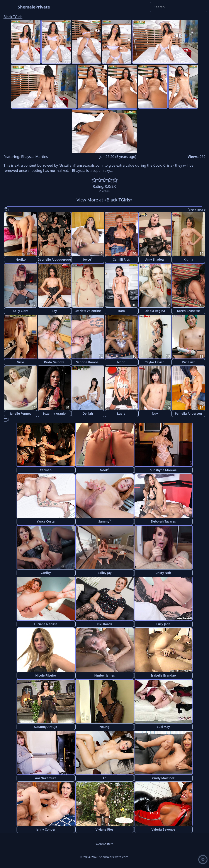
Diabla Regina (155, 311)
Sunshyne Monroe (163, 470)
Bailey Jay (104, 573)
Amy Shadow (155, 259)
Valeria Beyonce (163, 829)
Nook (104, 470)
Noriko (21, 259)
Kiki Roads (104, 624)
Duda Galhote (54, 362)
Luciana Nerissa (46, 624)
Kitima (188, 259)
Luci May (163, 727)
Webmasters (104, 844)
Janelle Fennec (20, 413)
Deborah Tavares (163, 521)
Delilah (88, 413)
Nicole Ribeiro (46, 675)
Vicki (20, 362)
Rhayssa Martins (35, 157)
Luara (121, 413)
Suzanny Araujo (54, 413)
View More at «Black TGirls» (105, 200)
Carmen (46, 470)
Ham (121, 311)
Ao (104, 778)
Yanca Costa (46, 521)
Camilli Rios (121, 259)
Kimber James (104, 675)
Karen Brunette (188, 311)
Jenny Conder (46, 829)
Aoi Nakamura (46, 778)
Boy (54, 311)
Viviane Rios (105, 829)
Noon (121, 362)
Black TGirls (13, 17)
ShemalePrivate (34, 7)
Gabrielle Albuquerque (54, 259)
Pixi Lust (188, 362)
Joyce (88, 259)
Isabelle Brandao (163, 675)
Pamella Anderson (188, 413)
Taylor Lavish (155, 362)
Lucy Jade (163, 624)
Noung (104, 727)
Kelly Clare (21, 311)
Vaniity (46, 573)
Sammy (104, 521)
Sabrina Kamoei (88, 362)
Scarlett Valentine (88, 311)
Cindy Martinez (163, 778)
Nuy (155, 413)
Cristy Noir (163, 573)
